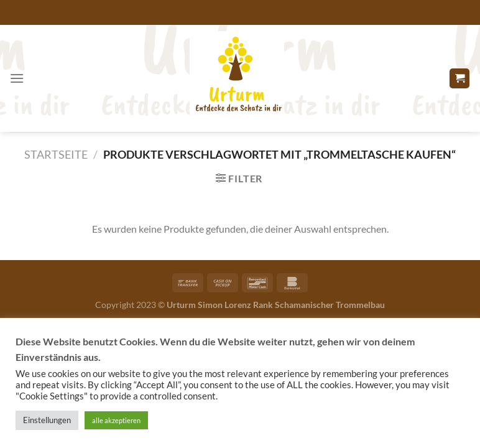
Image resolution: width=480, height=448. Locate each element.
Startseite (56, 154)
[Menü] (17, 78)
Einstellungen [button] (47, 420)
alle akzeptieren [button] (116, 420)
